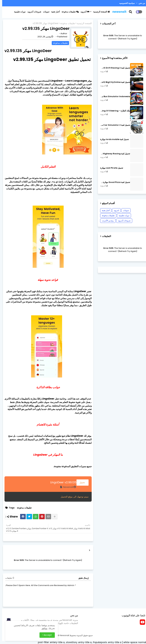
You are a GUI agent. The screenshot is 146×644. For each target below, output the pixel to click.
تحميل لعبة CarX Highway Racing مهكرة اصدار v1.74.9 (113, 154)
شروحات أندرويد (32, 12)
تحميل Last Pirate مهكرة (109, 168)
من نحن (139, 3)
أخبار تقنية (53, 12)
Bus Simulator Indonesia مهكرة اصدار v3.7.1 (113, 97)
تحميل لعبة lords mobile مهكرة (112, 139)
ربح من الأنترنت (106, 221)
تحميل (80, 482)
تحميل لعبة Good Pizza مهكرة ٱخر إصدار (113, 182)
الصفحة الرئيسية (99, 12)
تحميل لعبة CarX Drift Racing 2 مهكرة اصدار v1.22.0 (113, 68)
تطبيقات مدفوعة (68, 12)
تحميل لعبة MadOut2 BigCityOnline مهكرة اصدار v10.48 (113, 82)
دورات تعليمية (18, 12)
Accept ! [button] (45, 635)
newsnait (117, 12)
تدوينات (44, 12)
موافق (42, 628)
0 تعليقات (8, 578)
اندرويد (114, 210)
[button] (130, 12)
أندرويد (83, 12)
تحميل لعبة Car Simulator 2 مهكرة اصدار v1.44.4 (113, 125)
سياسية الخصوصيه (125, 3)
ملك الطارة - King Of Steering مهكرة (113, 111)
